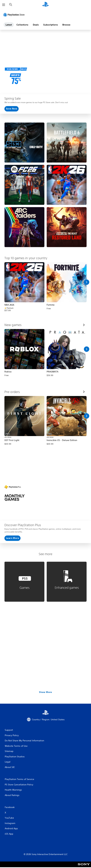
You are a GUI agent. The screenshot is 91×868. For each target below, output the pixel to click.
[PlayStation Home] (45, 5)
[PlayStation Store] (15, 15)
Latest (9, 25)
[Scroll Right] (87, 282)
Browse (66, 25)
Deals (36, 25)
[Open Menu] (4, 5)
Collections (22, 25)
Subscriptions (51, 25)
